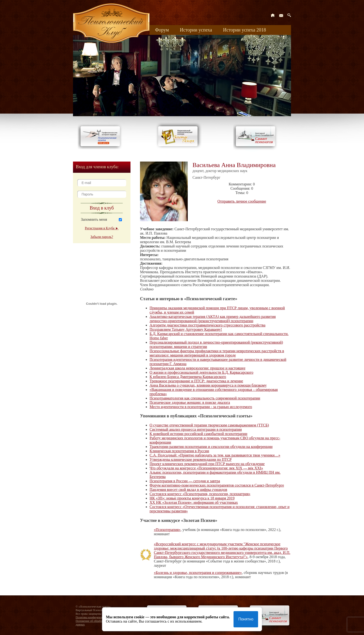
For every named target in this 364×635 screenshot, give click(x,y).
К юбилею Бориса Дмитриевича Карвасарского (188, 377)
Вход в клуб (102, 208)
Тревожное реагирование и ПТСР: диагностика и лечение (196, 381)
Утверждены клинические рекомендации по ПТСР (191, 459)
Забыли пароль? (102, 237)
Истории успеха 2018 (244, 30)
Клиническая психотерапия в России (179, 451)
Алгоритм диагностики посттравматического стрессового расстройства (208, 325)
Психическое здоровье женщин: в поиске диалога (190, 402)
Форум (162, 30)
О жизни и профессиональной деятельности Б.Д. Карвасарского (201, 372)
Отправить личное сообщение (242, 201)
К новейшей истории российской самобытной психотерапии (198, 434)
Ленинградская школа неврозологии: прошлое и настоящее (198, 368)
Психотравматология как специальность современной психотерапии (205, 398)
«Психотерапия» (167, 530)
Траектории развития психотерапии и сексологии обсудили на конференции (211, 447)
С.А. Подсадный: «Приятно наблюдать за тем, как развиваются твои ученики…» (215, 455)
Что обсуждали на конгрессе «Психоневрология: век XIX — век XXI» (206, 468)
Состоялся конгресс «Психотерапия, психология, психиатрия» (200, 494)
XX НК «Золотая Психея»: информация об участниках (194, 502)
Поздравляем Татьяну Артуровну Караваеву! (186, 329)
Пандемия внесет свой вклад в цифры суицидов (188, 490)
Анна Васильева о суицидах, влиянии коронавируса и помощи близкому (208, 385)
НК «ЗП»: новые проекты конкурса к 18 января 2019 (192, 498)
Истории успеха (196, 30)
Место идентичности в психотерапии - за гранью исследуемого (201, 407)
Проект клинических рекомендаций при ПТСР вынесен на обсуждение (207, 464)
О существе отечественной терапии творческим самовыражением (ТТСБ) (209, 425)
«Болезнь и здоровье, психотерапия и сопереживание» (198, 573)
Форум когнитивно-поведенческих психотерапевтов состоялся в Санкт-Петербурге (217, 485)
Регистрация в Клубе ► (102, 228)
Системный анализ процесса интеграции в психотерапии (196, 429)
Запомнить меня (94, 219)
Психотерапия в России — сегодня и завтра (185, 481)
